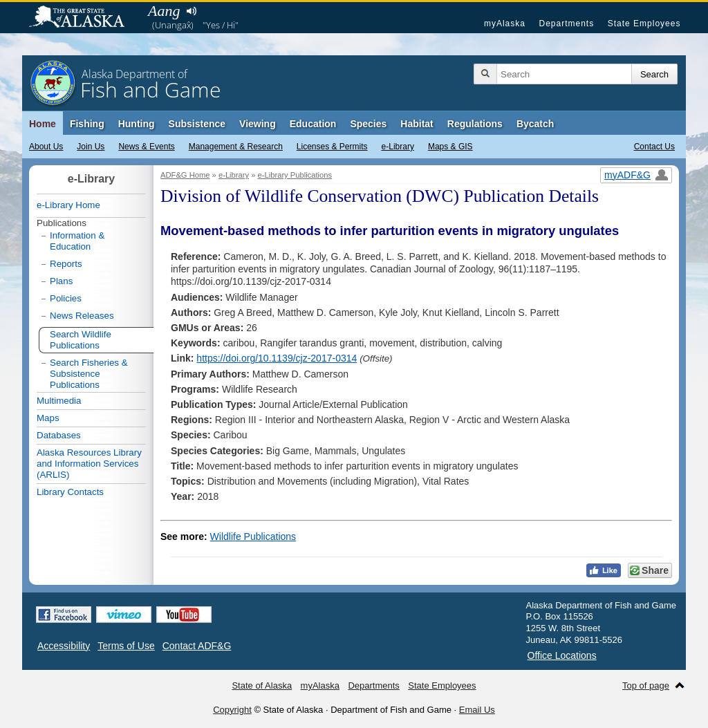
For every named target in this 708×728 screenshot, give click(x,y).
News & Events (146, 147)
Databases (59, 435)
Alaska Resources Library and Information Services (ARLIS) (89, 464)
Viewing (258, 124)
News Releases (82, 316)
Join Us (91, 147)
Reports (66, 264)
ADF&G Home (185, 175)
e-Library (398, 147)
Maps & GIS (450, 147)
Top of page (646, 685)
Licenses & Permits (332, 147)
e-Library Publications (295, 175)
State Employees (644, 24)
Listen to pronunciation (191, 11)
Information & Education (77, 241)
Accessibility (64, 646)
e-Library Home (68, 205)
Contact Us (654, 147)
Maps (48, 418)
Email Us (477, 710)
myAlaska (505, 24)
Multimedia (59, 401)
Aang (164, 11)
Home (43, 124)
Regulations (475, 124)
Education (313, 124)
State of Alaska (84, 18)
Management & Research (236, 147)
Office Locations (562, 655)
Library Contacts (70, 492)
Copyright (232, 710)
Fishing (87, 124)
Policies (66, 298)
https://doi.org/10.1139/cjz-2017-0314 (277, 358)
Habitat (417, 124)
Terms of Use (126, 646)
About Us (46, 147)
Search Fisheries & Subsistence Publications (89, 374)
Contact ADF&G (197, 646)
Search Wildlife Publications (81, 340)
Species (368, 124)
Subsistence (197, 124)
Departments (566, 24)
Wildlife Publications (253, 536)
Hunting (137, 124)
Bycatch (535, 124)
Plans (61, 281)
